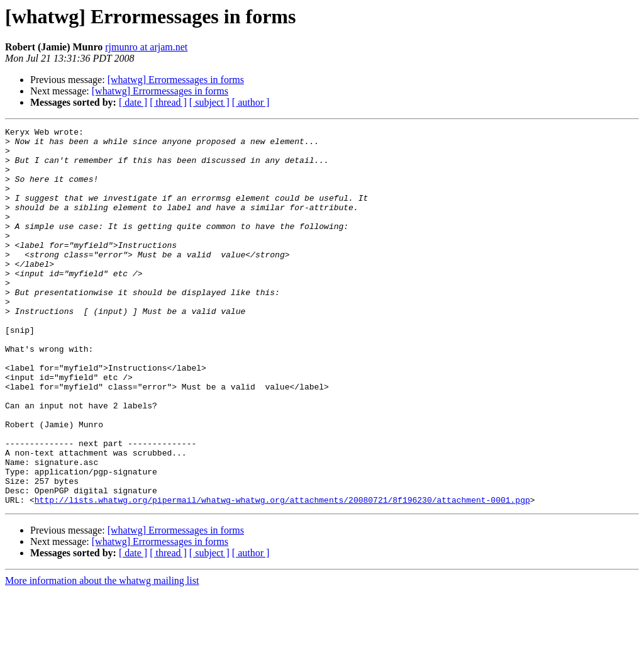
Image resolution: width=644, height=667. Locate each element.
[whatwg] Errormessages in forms (176, 80)
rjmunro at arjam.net (146, 47)
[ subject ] (209, 102)
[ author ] (251, 102)
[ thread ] (168, 102)
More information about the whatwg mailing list (102, 656)
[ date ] (133, 102)
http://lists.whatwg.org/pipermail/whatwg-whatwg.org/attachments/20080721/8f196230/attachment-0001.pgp (282, 575)
